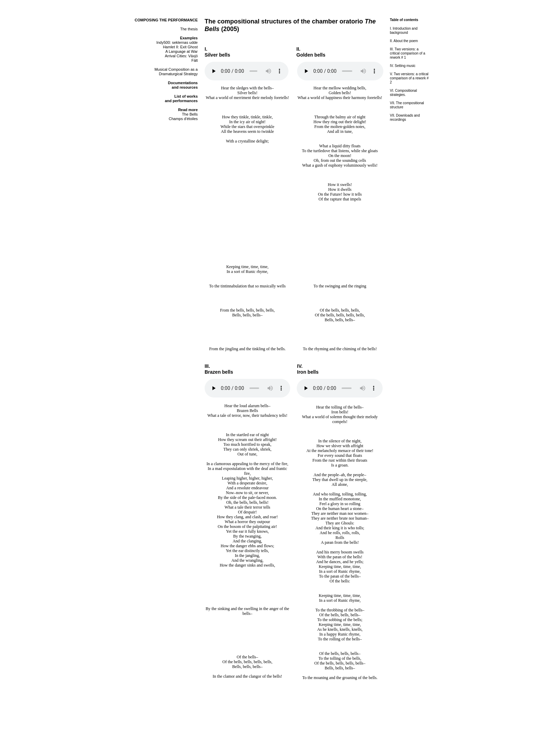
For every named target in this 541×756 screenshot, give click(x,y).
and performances (181, 101)
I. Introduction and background (404, 31)
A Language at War (181, 51)
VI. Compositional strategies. (403, 93)
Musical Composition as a (176, 69)
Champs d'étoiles (183, 119)
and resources (185, 87)
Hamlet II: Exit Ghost (180, 47)
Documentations (183, 83)
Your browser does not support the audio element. (247, 71)
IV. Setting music (403, 66)
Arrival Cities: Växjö (181, 56)
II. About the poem (404, 41)
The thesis (189, 29)
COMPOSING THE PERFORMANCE (166, 20)
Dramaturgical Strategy (179, 74)
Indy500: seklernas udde (177, 42)
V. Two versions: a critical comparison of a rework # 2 (409, 78)
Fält (195, 60)
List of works (186, 96)
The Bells (190, 114)
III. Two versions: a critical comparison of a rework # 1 (407, 53)
